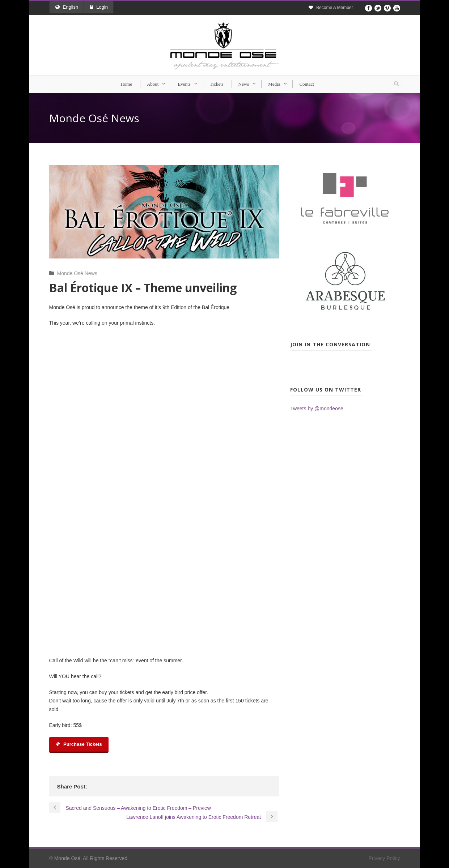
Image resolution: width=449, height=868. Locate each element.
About (153, 84)
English (67, 7)
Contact (306, 84)
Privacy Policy (384, 858)
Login (99, 7)
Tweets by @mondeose (317, 409)
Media (274, 84)
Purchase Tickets (79, 744)
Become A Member (334, 8)
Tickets (217, 84)
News (244, 84)
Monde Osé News (77, 273)
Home (126, 84)
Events (184, 84)
